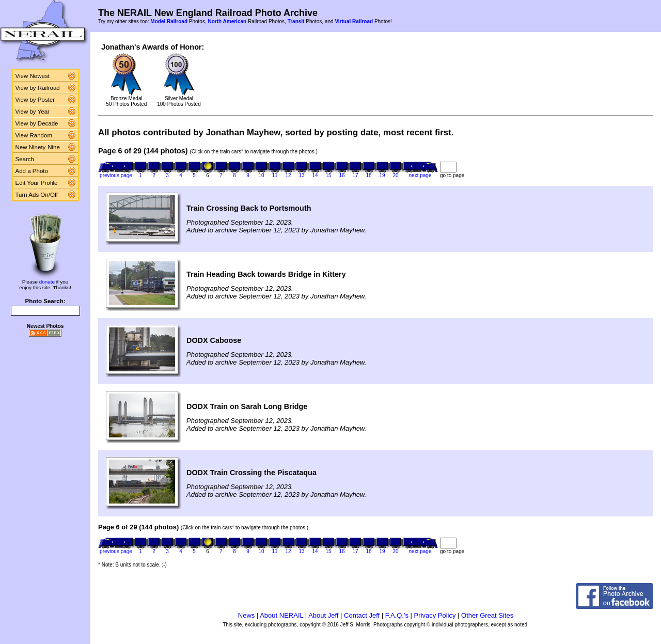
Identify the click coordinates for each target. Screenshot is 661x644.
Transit (296, 21)
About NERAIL (281, 615)
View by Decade (37, 123)
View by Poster (35, 100)
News (247, 615)
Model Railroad (169, 21)
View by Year (33, 112)
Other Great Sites (487, 615)
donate (47, 282)
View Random (34, 135)
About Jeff (323, 615)
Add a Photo (32, 171)
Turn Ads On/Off (37, 195)
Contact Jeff (362, 615)
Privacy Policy (435, 615)
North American (227, 21)
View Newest (33, 76)
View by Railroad (38, 88)
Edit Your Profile (37, 183)
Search (25, 159)
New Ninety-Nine (38, 147)
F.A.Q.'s (397, 615)
